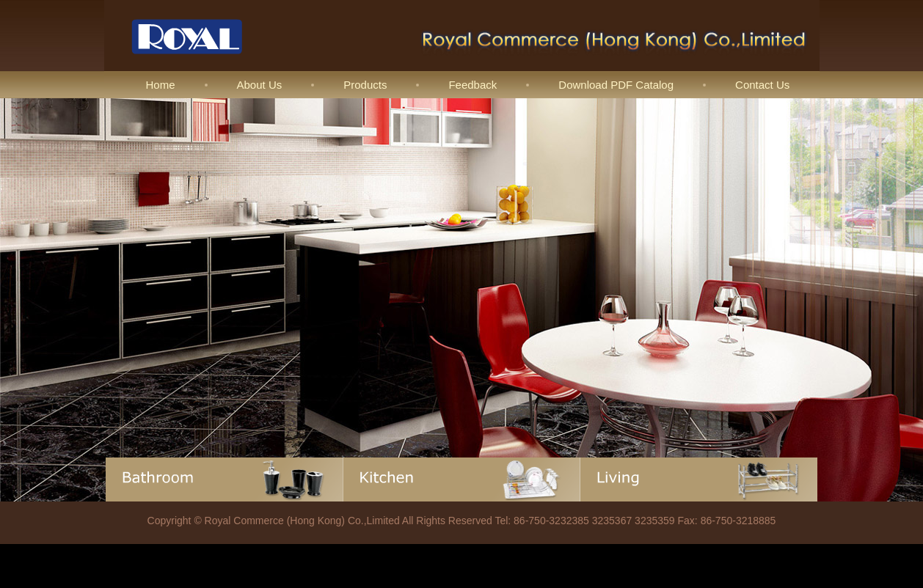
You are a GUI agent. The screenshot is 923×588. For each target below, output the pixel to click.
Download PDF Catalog (616, 85)
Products (365, 85)
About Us (260, 85)
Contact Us (762, 85)
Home (161, 85)
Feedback (473, 85)
